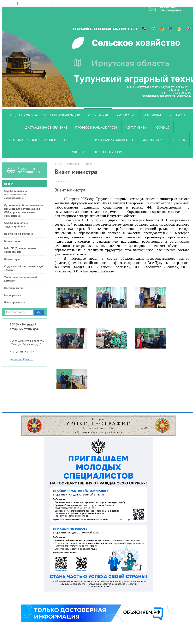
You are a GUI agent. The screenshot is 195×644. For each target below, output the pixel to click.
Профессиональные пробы (96, 127)
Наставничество (14, 288)
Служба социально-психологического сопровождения (16, 194)
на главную (10, 3)
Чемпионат (152, 115)
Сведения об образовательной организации (45, 115)
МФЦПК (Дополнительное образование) (20, 250)
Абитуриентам (137, 127)
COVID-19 (163, 127)
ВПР (83, 140)
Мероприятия (12, 295)
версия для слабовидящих (68, 3)
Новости (9, 184)
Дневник (79, 152)
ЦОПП (68, 140)
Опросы (179, 140)
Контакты (177, 115)
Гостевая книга (154, 140)
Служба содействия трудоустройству (16, 225)
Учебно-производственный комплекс (21, 279)
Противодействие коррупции (33, 140)
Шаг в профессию (15, 302)
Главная (58, 164)
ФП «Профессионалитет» (114, 140)
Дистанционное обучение (46, 127)
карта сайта (45, 3)
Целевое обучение (108, 152)
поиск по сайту (27, 3)
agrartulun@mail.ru (22, 359)
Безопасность (12, 241)
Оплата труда (12, 259)
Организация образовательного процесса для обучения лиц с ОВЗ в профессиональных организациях (24, 210)
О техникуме (98, 115)
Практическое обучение (19, 234)
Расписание (126, 115)
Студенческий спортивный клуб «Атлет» (24, 268)
